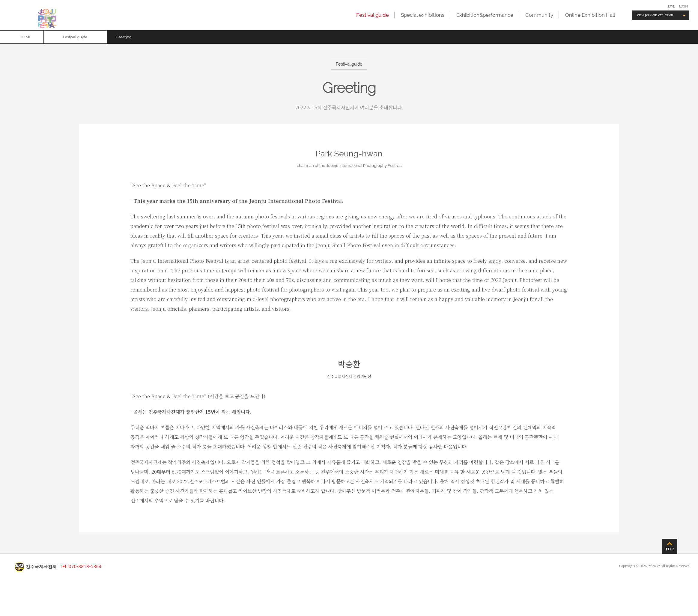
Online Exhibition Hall (590, 15)
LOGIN (683, 6)
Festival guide (373, 15)
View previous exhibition (655, 15)
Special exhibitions (423, 15)
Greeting (124, 37)
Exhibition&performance (485, 15)
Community (539, 15)
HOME (671, 6)
